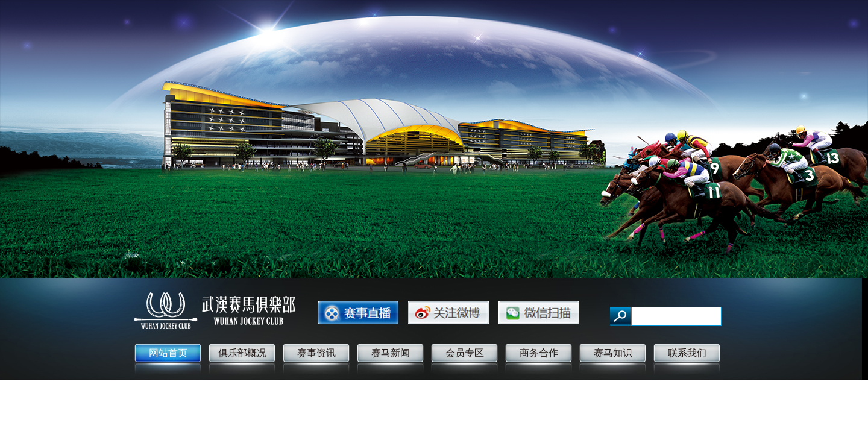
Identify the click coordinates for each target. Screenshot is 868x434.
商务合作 (539, 353)
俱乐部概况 (242, 353)
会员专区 (465, 353)
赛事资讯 (316, 353)
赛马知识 (613, 353)
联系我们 (687, 353)
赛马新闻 (391, 353)
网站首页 (168, 353)
